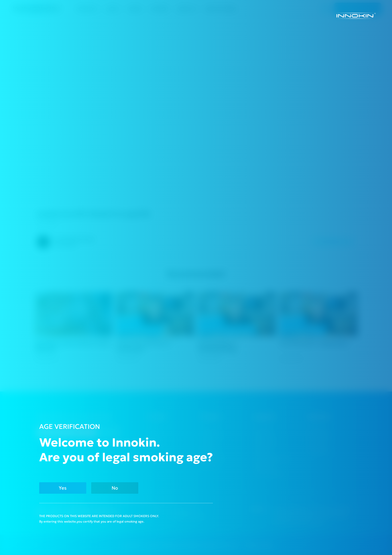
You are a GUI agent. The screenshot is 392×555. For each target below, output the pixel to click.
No (115, 488)
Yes (63, 488)
